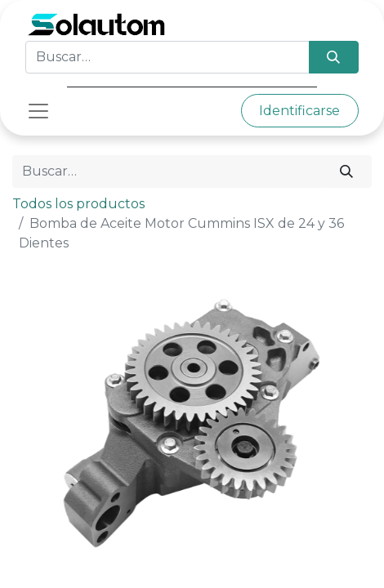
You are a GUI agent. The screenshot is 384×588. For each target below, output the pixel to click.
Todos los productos (78, 204)
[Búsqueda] (334, 57)
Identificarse (299, 111)
